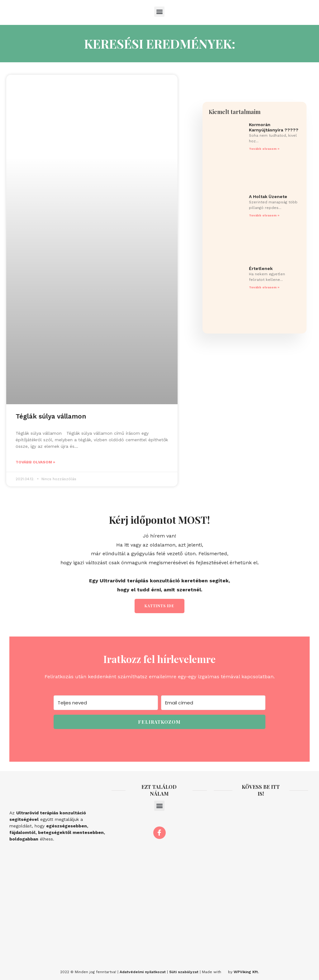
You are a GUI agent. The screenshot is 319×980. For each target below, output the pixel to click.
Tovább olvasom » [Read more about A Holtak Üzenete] (264, 215)
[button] (159, 12)
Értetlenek (261, 268)
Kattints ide (159, 606)
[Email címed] (213, 703)
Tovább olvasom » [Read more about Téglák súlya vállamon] (35, 462)
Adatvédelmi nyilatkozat (143, 972)
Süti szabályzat (184, 972)
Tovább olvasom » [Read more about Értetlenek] (264, 287)
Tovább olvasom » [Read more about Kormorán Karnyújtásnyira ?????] (264, 149)
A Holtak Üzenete (268, 196)
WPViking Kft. (246, 972)
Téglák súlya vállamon (51, 416)
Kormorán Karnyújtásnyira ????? (274, 127)
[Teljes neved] (106, 703)
